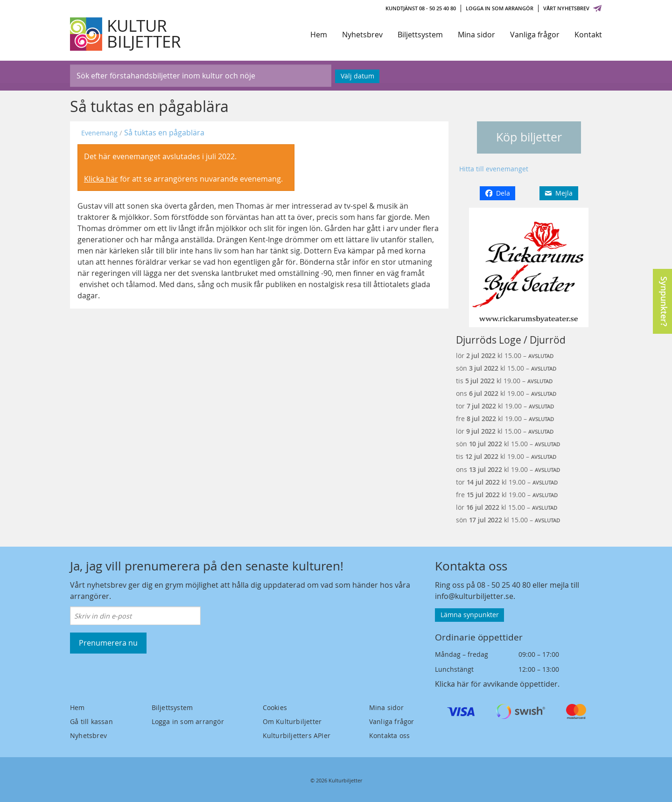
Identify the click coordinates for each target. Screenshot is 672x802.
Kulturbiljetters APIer (297, 735)
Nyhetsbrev (362, 35)
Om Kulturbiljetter (292, 721)
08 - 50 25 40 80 (504, 585)
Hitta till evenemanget (494, 169)
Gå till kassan (91, 721)
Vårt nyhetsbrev (573, 8)
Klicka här (101, 179)
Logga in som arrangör (500, 8)
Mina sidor (476, 35)
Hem (319, 35)
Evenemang (99, 133)
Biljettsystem (420, 35)
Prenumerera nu (108, 643)
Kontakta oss (389, 735)
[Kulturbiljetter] (126, 34)
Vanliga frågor (535, 35)
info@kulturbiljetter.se (474, 596)
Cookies (275, 707)
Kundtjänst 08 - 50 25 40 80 (421, 8)
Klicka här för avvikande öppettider (496, 684)
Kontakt (588, 35)
